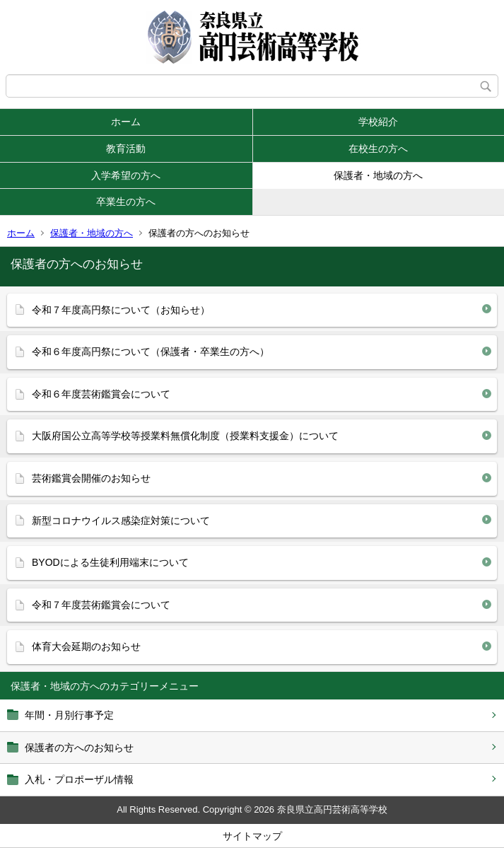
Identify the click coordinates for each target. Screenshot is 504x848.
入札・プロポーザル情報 (79, 779)
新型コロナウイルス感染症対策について (121, 521)
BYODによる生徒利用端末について (110, 562)
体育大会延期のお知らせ (86, 646)
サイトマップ (252, 836)
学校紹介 (378, 122)
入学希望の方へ (126, 175)
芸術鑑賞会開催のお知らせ (91, 478)
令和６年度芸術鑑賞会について (101, 394)
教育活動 (126, 149)
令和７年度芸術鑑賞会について (101, 605)
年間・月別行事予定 (69, 715)
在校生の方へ (378, 149)
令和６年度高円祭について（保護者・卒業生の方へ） (151, 352)
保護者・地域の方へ (378, 175)
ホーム (126, 122)
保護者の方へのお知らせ (79, 748)
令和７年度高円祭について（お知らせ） (121, 310)
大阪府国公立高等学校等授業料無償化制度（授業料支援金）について (185, 436)
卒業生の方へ (126, 202)
